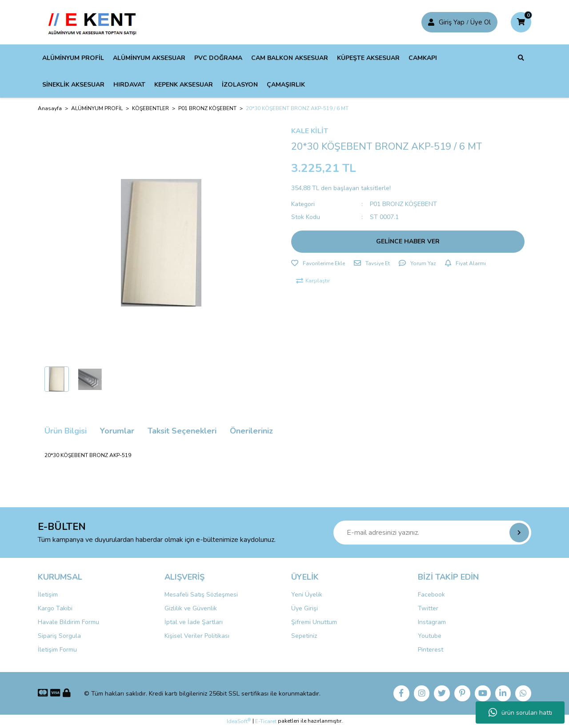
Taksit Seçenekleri (182, 431)
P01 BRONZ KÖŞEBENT (403, 204)
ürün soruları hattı (520, 712)
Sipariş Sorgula (59, 636)
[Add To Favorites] (318, 263)
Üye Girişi (305, 608)
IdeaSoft (239, 722)
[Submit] (519, 533)
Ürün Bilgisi (66, 431)
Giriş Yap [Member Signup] (452, 22)
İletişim (48, 595)
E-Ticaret (266, 722)
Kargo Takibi (55, 608)
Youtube (430, 636)
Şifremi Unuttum (314, 622)
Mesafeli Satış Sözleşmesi (201, 595)
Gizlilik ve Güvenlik (191, 608)
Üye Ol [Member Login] (481, 22)
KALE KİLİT (310, 131)
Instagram (432, 622)
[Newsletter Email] (432, 533)
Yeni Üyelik (307, 595)
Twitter (428, 608)
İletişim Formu (57, 650)
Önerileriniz (251, 431)
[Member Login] (431, 22)
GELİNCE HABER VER (408, 241)
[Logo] (94, 22)
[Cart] (521, 22)
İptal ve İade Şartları (194, 622)
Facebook (431, 595)
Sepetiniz (304, 636)
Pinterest (431, 650)
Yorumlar (117, 431)
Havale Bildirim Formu (68, 622)
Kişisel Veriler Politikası (197, 636)
